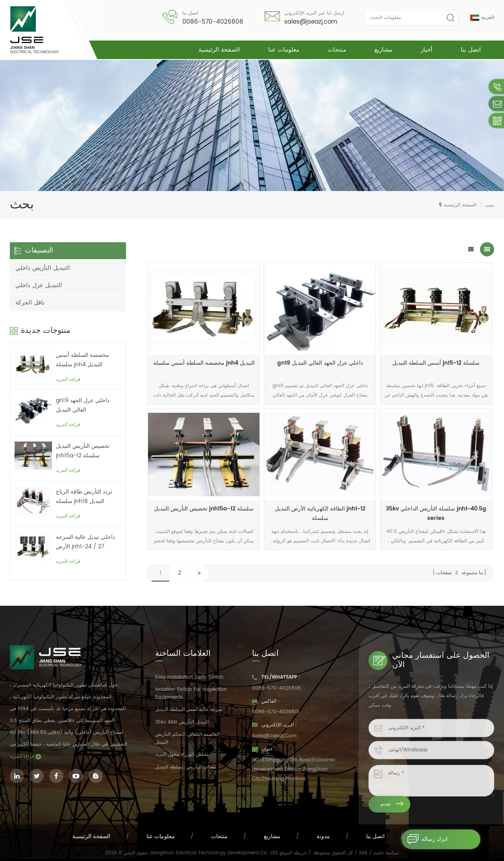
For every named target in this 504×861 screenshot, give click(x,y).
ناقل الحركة (30, 303)
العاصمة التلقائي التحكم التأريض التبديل (187, 738)
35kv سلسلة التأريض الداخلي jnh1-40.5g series (436, 513)
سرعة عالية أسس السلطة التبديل (189, 710)
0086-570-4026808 (213, 22)
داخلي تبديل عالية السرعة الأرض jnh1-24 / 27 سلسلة (85, 542)
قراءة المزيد (68, 379)
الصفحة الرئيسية (219, 50)
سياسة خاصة (386, 853)
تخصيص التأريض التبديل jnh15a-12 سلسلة (204, 509)
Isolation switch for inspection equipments (191, 693)
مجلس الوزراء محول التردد (182, 754)
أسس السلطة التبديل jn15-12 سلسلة (436, 363)
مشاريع (383, 50)
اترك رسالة (425, 839)
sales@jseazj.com (311, 22)
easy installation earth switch (189, 677)
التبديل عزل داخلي (39, 285)
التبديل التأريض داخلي (43, 268)
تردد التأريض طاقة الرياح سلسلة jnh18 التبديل (84, 496)
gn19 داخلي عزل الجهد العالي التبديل (320, 363)
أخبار (426, 50)
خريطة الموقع (293, 853)
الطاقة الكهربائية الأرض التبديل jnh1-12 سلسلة (320, 513)
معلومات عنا (284, 50)
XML (363, 853)
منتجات (337, 50)
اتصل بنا (471, 50)
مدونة (323, 836)
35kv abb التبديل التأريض (182, 722)
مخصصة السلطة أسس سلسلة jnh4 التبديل (204, 363)
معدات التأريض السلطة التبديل (185, 767)
